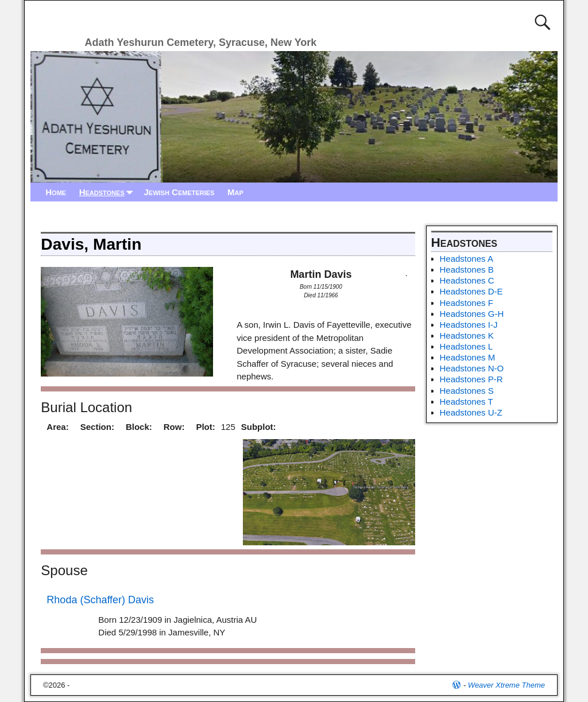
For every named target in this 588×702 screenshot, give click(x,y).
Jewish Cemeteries (179, 192)
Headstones (109, 192)
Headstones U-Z (471, 412)
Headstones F (467, 303)
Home (56, 192)
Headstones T (467, 402)
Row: (174, 427)
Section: (97, 427)
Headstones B (467, 269)
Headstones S (467, 391)
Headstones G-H (472, 314)
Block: (139, 427)
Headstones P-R (471, 379)
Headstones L (467, 346)
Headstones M (468, 357)
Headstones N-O (472, 368)
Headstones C (467, 280)
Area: (57, 427)
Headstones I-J (469, 325)
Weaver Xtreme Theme (506, 685)
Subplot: (259, 427)
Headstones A (467, 259)
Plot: (205, 427)
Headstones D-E (471, 291)
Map (235, 192)
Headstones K (467, 336)
